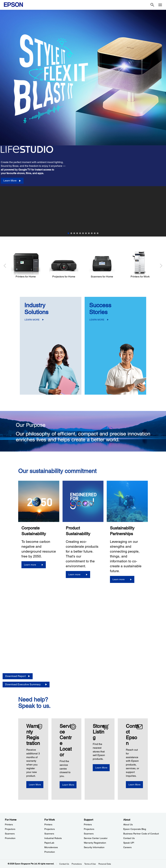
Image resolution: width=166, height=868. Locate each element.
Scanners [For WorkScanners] (49, 834)
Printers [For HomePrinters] (9, 824)
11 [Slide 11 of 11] (98, 233)
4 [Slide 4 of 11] (77, 233)
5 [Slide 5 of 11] (80, 233)
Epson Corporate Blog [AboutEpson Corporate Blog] (135, 829)
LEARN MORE (32, 320)
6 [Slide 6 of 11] (83, 233)
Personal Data (105, 864)
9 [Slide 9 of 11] (92, 233)
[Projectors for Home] (64, 265)
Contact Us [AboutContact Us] (129, 838)
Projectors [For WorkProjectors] (50, 829)
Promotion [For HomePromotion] (10, 838)
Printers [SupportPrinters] (88, 824)
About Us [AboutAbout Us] (128, 824)
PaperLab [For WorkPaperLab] (49, 843)
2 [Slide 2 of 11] (71, 233)
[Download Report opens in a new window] (18, 676)
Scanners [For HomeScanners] (10, 834)
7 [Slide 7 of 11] (86, 233)
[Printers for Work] (140, 265)
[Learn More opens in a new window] (38, 785)
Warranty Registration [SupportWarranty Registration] (95, 843)
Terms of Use (90, 864)
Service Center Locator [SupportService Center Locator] (96, 838)
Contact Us (64, 864)
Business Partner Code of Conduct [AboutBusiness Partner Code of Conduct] (141, 834)
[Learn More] (12, 181)
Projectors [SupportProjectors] (89, 829)
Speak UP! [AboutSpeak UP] (129, 843)
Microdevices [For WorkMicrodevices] (51, 847)
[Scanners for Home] (102, 265)
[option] (83, 123)
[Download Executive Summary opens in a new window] (26, 685)
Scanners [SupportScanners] (89, 834)
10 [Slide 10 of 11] (95, 233)
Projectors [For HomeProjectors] (10, 829)
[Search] (152, 5)
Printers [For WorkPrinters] (48, 824)
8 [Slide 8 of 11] (89, 233)
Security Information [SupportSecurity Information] (94, 847)
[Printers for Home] (26, 265)
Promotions (77, 864)
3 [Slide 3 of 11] (74, 233)
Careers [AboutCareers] (127, 847)
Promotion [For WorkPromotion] (50, 852)
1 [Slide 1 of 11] (68, 233)
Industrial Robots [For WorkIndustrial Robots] (53, 838)
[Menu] (160, 5)
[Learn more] (34, 565)
